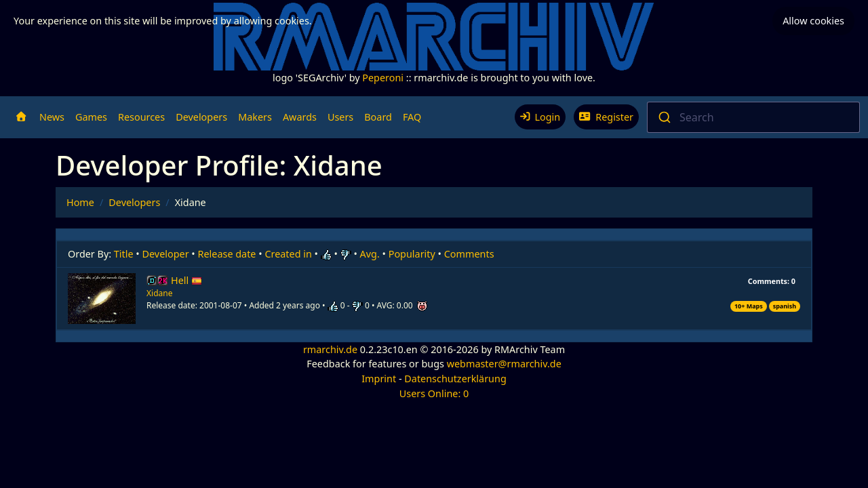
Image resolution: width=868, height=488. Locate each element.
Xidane (159, 293)
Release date (227, 254)
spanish (785, 306)
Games (91, 117)
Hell (186, 280)
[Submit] (664, 117)
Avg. (370, 254)
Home (80, 202)
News (52, 117)
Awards (300, 117)
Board (378, 117)
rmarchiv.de (330, 349)
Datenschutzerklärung (455, 379)
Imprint (379, 379)
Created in (288, 254)
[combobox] (753, 117)
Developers (201, 117)
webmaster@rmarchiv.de (504, 364)
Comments (469, 254)
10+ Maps (749, 306)
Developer (166, 254)
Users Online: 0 (434, 393)
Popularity (412, 254)
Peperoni (383, 78)
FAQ (412, 117)
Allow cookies (813, 21)
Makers (255, 117)
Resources (141, 117)
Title (124, 254)
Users (340, 117)
